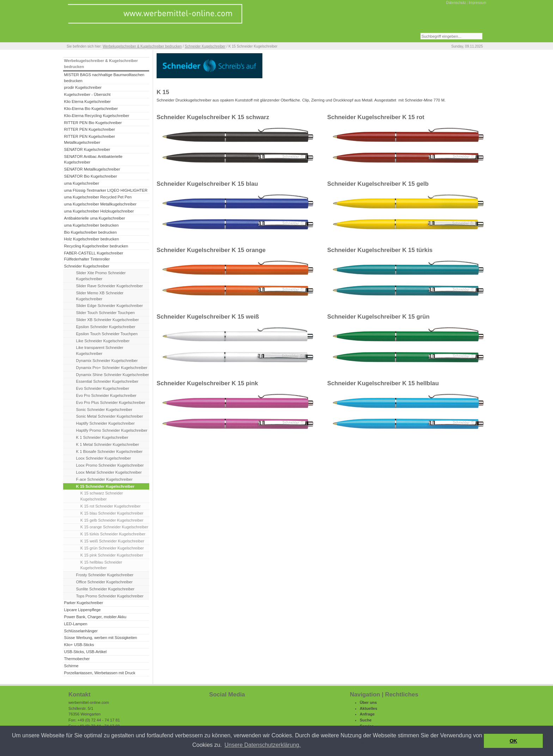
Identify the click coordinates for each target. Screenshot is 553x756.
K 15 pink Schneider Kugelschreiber (112, 555)
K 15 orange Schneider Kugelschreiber (114, 527)
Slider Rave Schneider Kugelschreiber (110, 286)
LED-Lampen (75, 624)
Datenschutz (456, 3)
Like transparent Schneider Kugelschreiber (100, 351)
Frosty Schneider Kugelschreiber (105, 575)
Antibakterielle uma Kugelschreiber (94, 218)
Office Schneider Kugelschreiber (104, 582)
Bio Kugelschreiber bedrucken (90, 232)
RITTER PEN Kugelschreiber (89, 129)
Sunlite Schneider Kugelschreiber (105, 589)
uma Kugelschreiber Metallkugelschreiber (100, 204)
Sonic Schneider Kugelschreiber (104, 410)
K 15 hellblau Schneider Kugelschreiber (101, 565)
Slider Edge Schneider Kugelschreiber (110, 306)
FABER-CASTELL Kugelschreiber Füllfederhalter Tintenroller (93, 256)
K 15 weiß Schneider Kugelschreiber (112, 541)
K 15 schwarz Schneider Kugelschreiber (102, 496)
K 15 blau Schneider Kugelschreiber (112, 513)
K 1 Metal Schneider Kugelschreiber (108, 444)
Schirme (71, 666)
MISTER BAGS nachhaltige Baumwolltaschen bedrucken (104, 78)
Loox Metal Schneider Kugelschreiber (109, 472)
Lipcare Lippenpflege (82, 610)
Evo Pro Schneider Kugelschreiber (106, 395)
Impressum (478, 3)
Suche (366, 720)
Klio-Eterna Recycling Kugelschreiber (96, 116)
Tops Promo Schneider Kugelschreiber (110, 596)
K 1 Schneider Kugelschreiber (102, 437)
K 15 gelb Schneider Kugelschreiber (112, 520)
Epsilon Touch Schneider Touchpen (107, 334)
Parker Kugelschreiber (83, 603)
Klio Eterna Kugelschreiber (87, 102)
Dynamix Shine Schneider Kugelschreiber (113, 375)
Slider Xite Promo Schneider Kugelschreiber (101, 276)
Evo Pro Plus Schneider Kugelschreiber (111, 402)
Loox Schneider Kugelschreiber (104, 458)
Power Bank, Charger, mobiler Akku (95, 617)
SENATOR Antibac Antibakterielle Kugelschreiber (93, 159)
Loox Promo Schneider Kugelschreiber (110, 465)
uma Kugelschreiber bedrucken (91, 225)
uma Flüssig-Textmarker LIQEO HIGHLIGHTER (106, 190)
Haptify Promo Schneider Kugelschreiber (112, 430)
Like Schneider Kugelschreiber (103, 341)
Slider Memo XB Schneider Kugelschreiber (100, 296)
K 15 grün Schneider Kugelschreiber (112, 548)
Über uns (368, 702)
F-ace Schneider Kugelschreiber (104, 479)
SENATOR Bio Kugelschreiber (90, 176)
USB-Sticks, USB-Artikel (85, 652)
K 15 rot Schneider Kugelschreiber (111, 506)
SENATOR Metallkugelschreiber (92, 169)
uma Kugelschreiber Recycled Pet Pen (98, 197)
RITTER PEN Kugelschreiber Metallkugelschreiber (89, 139)
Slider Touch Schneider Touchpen (106, 313)
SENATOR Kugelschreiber (87, 149)
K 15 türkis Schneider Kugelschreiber (113, 534)
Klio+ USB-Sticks (79, 645)
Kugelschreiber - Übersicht (87, 94)
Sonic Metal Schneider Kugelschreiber (110, 416)
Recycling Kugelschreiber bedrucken (96, 246)
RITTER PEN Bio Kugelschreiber (93, 123)
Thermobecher (77, 659)
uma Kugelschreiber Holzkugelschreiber (99, 211)
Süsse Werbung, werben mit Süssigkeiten (100, 638)
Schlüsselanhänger (81, 631)
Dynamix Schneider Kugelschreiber (107, 361)
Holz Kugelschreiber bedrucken (91, 239)
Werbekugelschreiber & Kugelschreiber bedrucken (142, 46)
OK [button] (513, 741)
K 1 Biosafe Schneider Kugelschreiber (110, 451)
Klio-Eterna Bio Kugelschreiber (91, 109)
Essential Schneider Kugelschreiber (107, 381)
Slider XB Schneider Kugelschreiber (108, 320)
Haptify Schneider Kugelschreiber (105, 423)
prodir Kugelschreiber (83, 87)
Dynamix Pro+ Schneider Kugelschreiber (112, 368)
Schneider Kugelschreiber (205, 46)
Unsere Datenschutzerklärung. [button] (262, 745)
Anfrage (367, 714)
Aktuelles (369, 708)
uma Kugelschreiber (81, 183)
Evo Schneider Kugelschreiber (103, 388)
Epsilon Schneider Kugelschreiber (106, 327)
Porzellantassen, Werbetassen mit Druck (99, 673)
